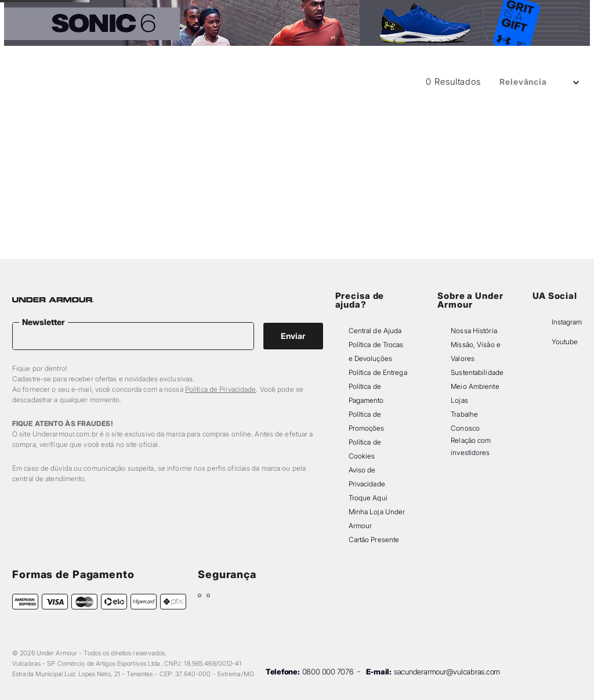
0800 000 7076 (328, 672)
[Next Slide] (392, 12)
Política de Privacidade (221, 389)
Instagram (567, 322)
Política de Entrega (378, 372)
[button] (467, 37)
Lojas (459, 400)
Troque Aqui (368, 498)
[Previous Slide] (202, 12)
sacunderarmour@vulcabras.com (447, 672)
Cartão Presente (374, 540)
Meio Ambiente (475, 386)
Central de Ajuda (375, 331)
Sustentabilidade (477, 372)
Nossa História (474, 331)
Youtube (565, 342)
